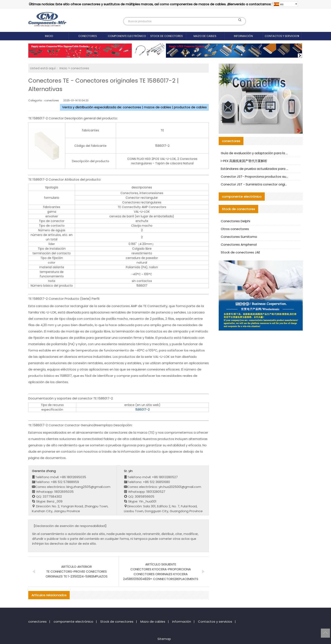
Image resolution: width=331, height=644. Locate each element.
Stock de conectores (167, 36)
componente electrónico (127, 36)
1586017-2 (142, 410)
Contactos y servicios (282, 36)
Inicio (49, 36)
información (243, 36)
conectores (88, 36)
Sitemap (164, 639)
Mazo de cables (205, 36)
